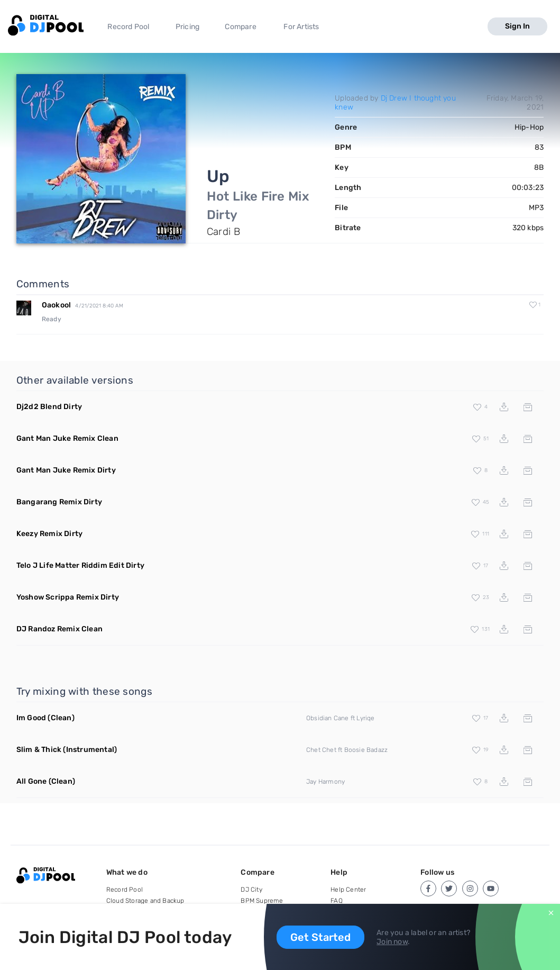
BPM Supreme (262, 901)
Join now (392, 942)
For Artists (301, 27)
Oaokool (56, 305)
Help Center (348, 890)
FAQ (337, 901)
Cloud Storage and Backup (145, 901)
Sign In (517, 26)
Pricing (187, 27)
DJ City (251, 890)
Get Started (320, 937)
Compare (240, 27)
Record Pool (128, 27)
